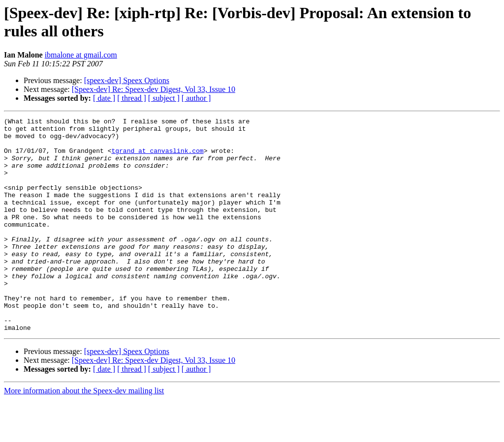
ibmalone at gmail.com (81, 55)
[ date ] (104, 98)
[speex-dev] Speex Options (127, 80)
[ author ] (196, 98)
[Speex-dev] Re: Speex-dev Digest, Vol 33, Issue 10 (154, 89)
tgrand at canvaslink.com (157, 158)
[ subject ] (164, 98)
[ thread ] (132, 98)
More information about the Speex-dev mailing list (84, 433)
